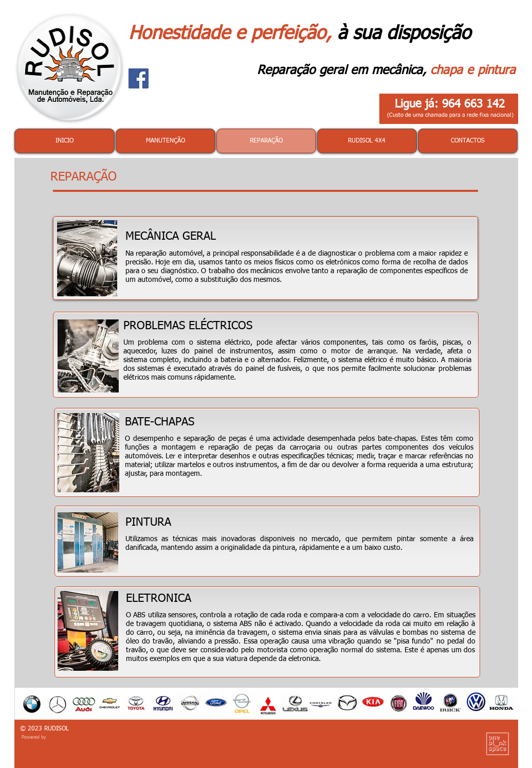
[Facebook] (139, 78)
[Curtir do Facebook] (203, 99)
